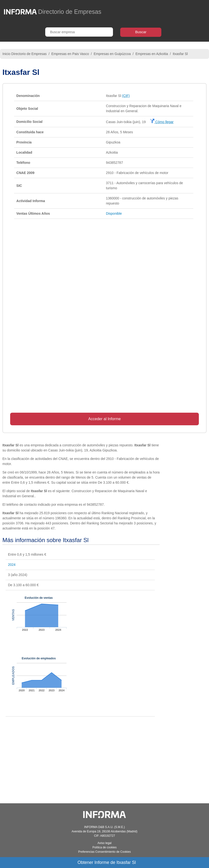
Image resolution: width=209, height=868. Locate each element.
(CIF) (126, 96)
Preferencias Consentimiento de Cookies (104, 852)
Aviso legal (104, 843)
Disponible (114, 213)
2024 (12, 565)
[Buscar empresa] (79, 32)
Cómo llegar (162, 122)
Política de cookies (104, 847)
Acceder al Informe (104, 419)
